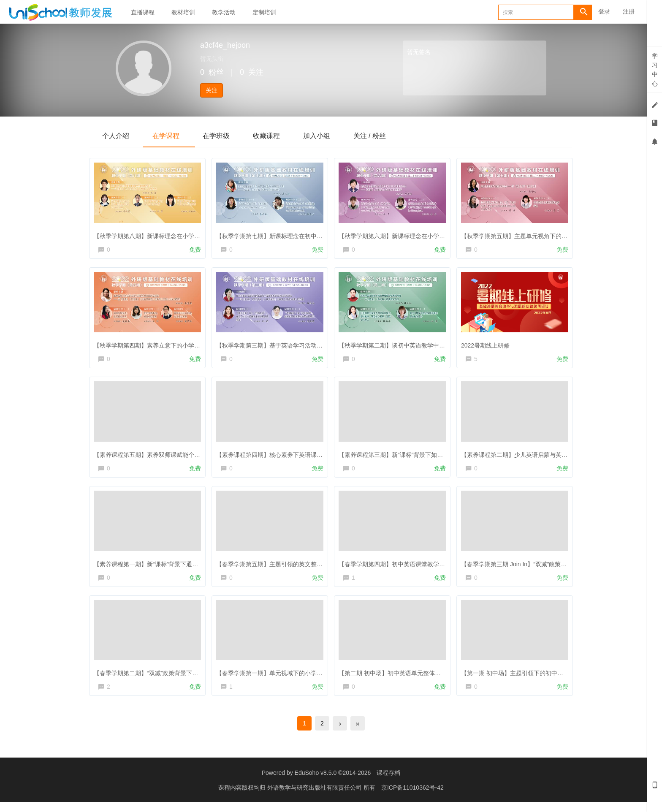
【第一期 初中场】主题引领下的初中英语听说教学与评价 (538, 679)
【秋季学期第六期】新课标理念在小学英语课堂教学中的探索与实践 (429, 234)
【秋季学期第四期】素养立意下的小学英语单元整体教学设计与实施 (184, 345)
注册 (629, 11)
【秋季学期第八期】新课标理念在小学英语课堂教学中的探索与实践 (184, 234)
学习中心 (655, 70)
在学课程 (169, 136)
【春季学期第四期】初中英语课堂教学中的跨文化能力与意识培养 (426, 568)
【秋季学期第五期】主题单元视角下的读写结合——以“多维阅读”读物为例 (560, 234)
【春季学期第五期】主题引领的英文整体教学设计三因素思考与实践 (307, 568)
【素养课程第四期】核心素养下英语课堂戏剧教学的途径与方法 (301, 456)
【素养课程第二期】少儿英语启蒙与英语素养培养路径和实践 (543, 456)
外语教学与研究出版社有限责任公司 (315, 797)
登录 (604, 11)
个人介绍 (117, 136)
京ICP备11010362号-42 (412, 797)
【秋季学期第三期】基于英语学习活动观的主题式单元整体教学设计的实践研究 (322, 345)
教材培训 (183, 12)
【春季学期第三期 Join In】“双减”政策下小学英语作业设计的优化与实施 (557, 568)
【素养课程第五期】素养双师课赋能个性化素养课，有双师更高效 (182, 456)
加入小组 (326, 136)
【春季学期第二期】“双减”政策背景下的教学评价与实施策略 (175, 679)
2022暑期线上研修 (487, 345)
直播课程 (143, 12)
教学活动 (224, 12)
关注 (212, 90)
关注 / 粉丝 (381, 136)
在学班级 (221, 136)
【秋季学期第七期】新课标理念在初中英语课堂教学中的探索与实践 (307, 234)
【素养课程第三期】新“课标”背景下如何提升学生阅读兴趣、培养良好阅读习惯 (443, 456)
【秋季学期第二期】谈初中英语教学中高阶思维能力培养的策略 (423, 345)
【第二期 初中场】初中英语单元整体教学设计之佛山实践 (415, 679)
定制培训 (264, 12)
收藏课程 (274, 136)
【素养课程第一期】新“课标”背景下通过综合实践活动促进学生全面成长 (189, 568)
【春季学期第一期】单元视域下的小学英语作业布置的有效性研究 (304, 679)
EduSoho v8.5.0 (316, 782)
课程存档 (388, 782)
